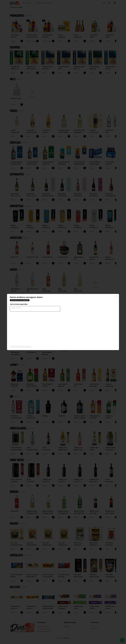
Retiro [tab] (73, 314)
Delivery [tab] (53, 314)
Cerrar (63, 335)
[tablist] (63, 314)
